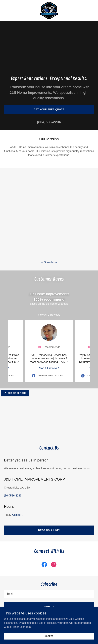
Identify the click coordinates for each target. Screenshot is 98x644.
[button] (49, 262)
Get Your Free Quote (49, 109)
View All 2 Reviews (49, 315)
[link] (49, 10)
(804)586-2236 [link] (49, 122)
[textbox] (49, 594)
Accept (49, 636)
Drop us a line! (49, 530)
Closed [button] (16, 515)
